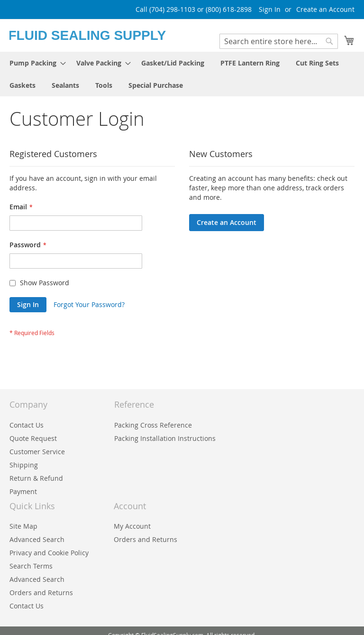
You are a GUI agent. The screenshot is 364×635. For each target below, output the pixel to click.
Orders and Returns (146, 539)
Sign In (270, 9)
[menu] (182, 74)
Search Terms (31, 566)
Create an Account (325, 9)
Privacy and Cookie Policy (49, 553)
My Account (132, 526)
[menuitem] (35, 63)
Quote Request (33, 438)
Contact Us (27, 425)
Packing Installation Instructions (165, 438)
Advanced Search (37, 539)
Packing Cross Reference (153, 425)
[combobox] (279, 41)
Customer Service (37, 452)
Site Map (23, 526)
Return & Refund (36, 478)
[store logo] (96, 35)
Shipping (24, 465)
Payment (23, 491)
